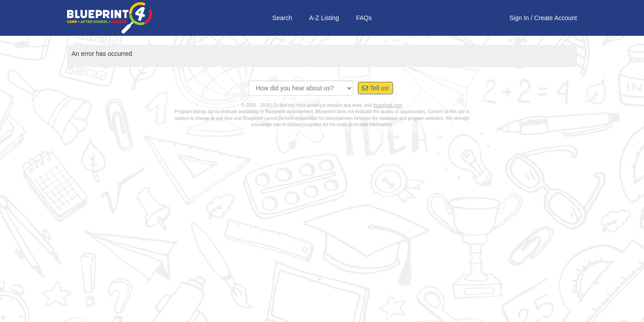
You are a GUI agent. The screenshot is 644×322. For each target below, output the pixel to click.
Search (282, 18)
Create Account (555, 18)
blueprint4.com (388, 105)
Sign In (519, 18)
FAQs (364, 18)
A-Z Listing (324, 18)
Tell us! (375, 88)
